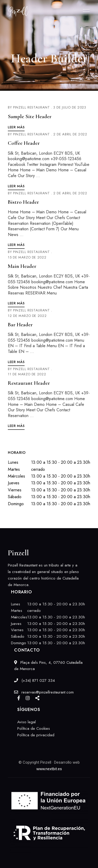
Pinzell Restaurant (31, 107)
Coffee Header (24, 143)
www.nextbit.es (49, 769)
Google (37, 698)
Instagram (28, 698)
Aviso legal (27, 722)
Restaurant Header (29, 383)
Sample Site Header (30, 116)
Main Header (22, 266)
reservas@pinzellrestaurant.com (44, 692)
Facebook (19, 698)
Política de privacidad (36, 735)
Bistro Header (23, 202)
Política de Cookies (34, 728)
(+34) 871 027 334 (34, 680)
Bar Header (20, 325)
